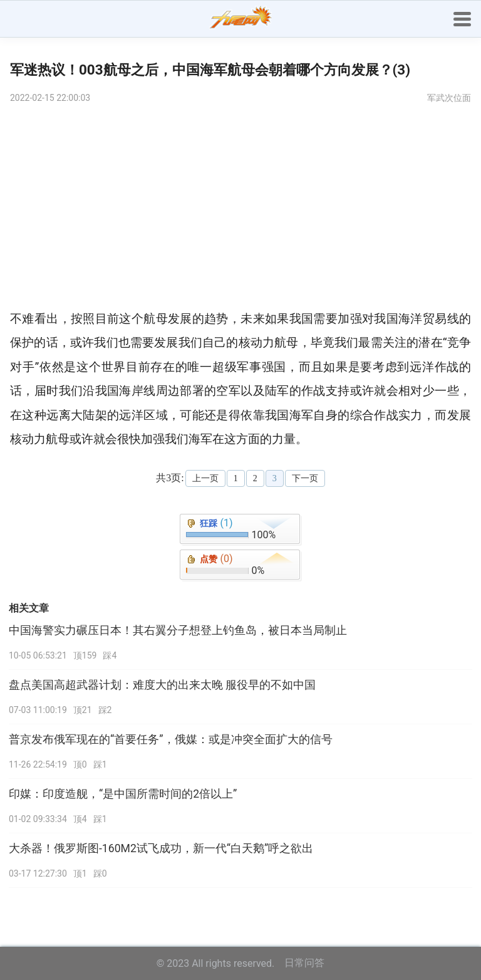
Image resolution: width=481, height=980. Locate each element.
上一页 (205, 478)
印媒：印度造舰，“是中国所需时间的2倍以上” (123, 794)
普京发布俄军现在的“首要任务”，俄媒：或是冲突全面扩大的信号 (171, 739)
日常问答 (304, 963)
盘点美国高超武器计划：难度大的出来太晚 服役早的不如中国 (162, 685)
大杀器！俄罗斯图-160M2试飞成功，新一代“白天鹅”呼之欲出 (161, 848)
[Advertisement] (240, 207)
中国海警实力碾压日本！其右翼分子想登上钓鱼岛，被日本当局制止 (178, 630)
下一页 (305, 478)
